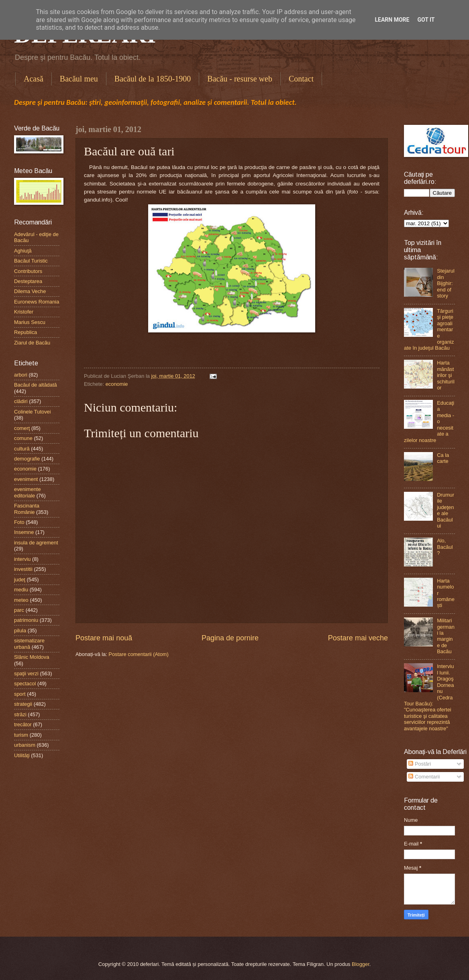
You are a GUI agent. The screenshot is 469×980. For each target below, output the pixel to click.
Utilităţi (22, 755)
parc (19, 610)
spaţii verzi (26, 673)
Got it (426, 20)
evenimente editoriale (28, 492)
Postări (420, 764)
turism (21, 735)
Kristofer (24, 312)
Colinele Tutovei (33, 412)
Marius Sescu (30, 322)
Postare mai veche (358, 638)
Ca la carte (443, 458)
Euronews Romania (37, 302)
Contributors (28, 271)
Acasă (34, 79)
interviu (22, 559)
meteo (21, 600)
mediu (21, 590)
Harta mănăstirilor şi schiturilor (446, 375)
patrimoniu (26, 620)
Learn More (392, 20)
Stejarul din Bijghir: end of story (446, 283)
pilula (20, 631)
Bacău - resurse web (240, 79)
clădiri (21, 401)
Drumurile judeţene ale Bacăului (446, 510)
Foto (19, 522)
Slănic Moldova (32, 657)
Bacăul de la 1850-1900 (153, 79)
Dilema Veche (30, 291)
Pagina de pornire (230, 638)
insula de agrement (36, 543)
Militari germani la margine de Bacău (446, 636)
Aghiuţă (23, 251)
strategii (23, 704)
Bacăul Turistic (31, 261)
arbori (21, 375)
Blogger (361, 964)
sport (20, 694)
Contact (301, 79)
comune (23, 438)
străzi (20, 714)
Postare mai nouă (104, 638)
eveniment (26, 479)
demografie (27, 459)
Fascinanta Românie (27, 509)
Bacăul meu (79, 79)
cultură (22, 449)
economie (117, 384)
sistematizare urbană (29, 644)
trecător (23, 724)
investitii (23, 569)
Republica (25, 332)
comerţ (22, 428)
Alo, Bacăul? (445, 547)
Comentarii (424, 777)
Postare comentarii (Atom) (139, 654)
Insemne (24, 532)
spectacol (25, 684)
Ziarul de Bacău (32, 343)
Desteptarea (28, 281)
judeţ (20, 580)
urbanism (25, 745)
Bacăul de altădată (36, 385)
